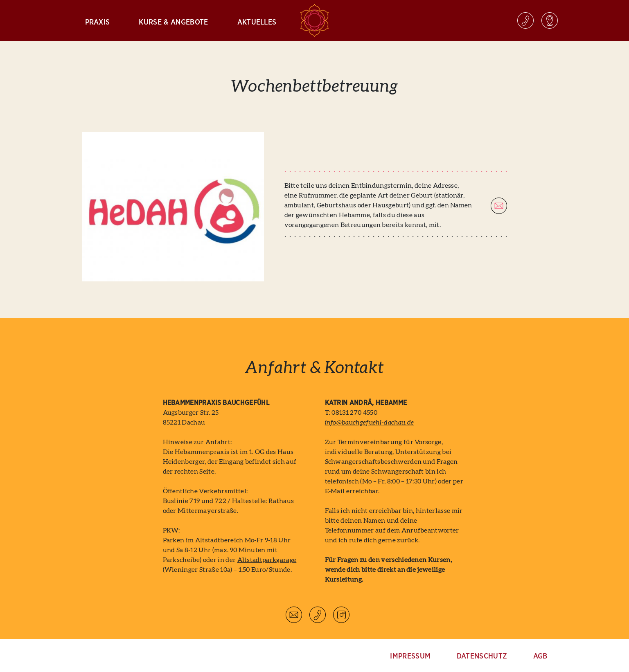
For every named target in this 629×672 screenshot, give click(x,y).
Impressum (410, 656)
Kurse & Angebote (173, 22)
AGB (540, 656)
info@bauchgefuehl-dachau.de (370, 423)
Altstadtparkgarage (267, 560)
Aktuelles (257, 22)
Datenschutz (482, 656)
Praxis (98, 22)
